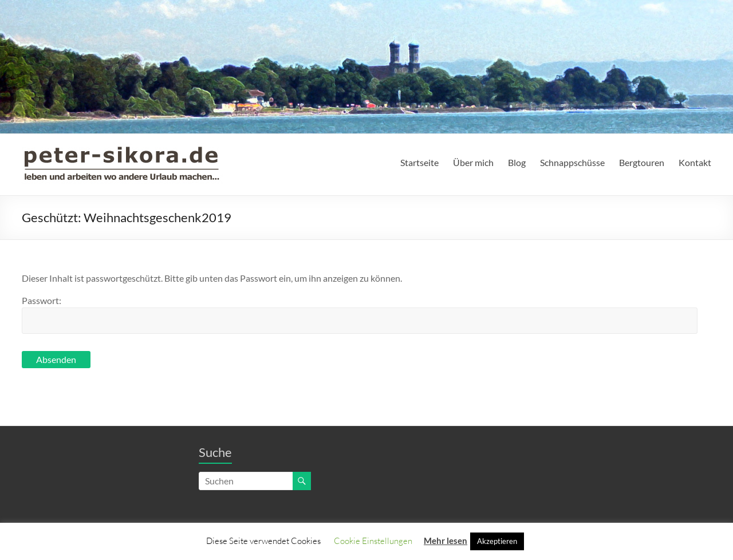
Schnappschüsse (572, 162)
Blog (517, 162)
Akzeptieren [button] (497, 541)
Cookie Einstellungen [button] (373, 541)
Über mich (473, 162)
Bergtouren (642, 162)
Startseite (419, 162)
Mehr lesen (446, 541)
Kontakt (695, 162)
